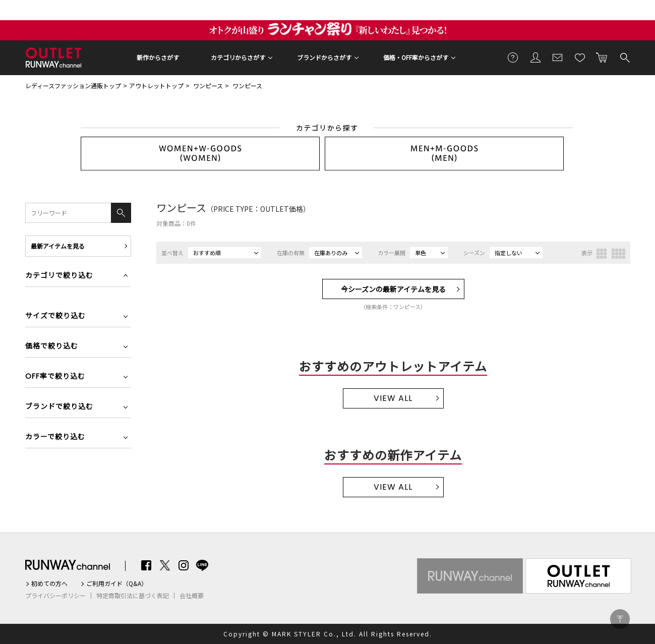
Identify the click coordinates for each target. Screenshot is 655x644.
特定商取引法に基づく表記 (133, 596)
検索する (624, 57)
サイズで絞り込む (55, 316)
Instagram (184, 565)
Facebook (146, 565)
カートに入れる (602, 57)
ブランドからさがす (324, 57)
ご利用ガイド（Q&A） (117, 583)
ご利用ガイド (513, 57)
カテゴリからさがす (238, 57)
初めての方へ (49, 583)
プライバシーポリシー (55, 596)
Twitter (165, 565)
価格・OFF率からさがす (416, 57)
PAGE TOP (620, 619)
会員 (535, 57)
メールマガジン (558, 57)
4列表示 (618, 254)
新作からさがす (158, 57)
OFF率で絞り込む (55, 377)
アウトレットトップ (156, 85)
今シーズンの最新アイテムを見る (393, 289)
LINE (202, 565)
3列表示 (602, 254)
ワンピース (208, 85)
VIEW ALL (393, 398)
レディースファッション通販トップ (73, 85)
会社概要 (192, 596)
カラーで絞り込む (55, 437)
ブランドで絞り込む (59, 407)
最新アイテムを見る (58, 246)
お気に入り (580, 57)
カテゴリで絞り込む (59, 276)
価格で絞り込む (52, 347)
